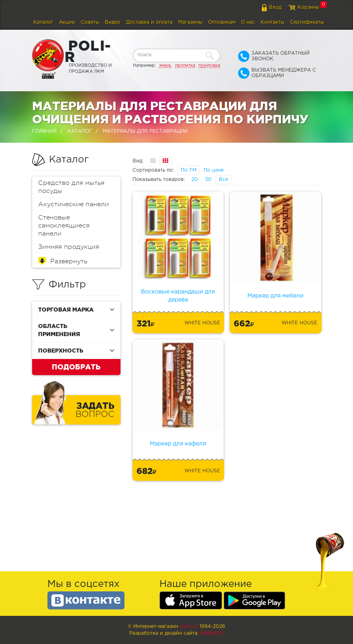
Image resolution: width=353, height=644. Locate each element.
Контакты (272, 22)
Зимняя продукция (69, 247)
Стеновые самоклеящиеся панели (64, 226)
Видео (113, 22)
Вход (275, 7)
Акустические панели (73, 204)
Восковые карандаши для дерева (178, 296)
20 (195, 179)
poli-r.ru (189, 627)
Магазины (190, 22)
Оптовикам (222, 22)
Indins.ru (212, 633)
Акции (67, 22)
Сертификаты (307, 22)
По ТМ (189, 170)
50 (208, 179)
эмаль (165, 66)
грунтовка (209, 66)
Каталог (43, 22)
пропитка (185, 66)
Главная (44, 131)
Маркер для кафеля (178, 444)
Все (223, 179)
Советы (90, 22)
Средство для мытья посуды (71, 187)
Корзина (308, 7)
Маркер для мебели (275, 296)
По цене (214, 170)
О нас (248, 22)
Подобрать (76, 367)
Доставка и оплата (149, 22)
